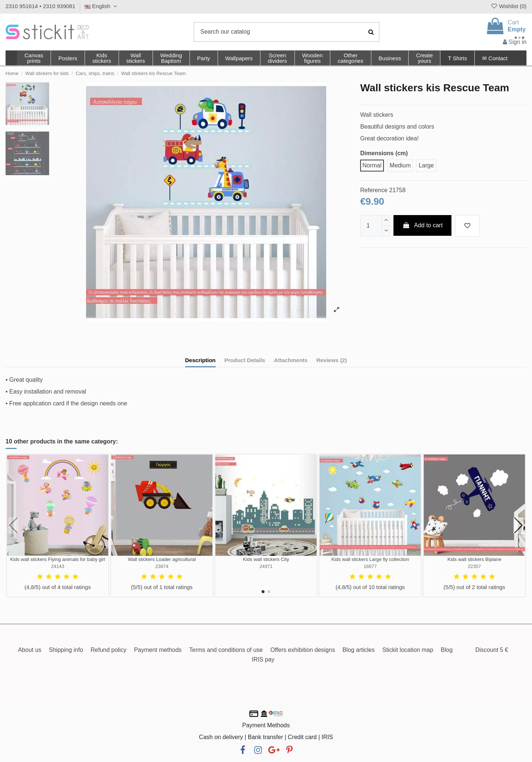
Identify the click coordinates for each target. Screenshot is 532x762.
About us (30, 650)
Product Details (245, 360)
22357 (474, 566)
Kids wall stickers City (266, 559)
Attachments (291, 360)
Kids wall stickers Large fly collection (370, 559)
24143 (58, 566)
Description (200, 360)
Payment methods (158, 650)
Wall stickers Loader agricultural (162, 559)
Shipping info (66, 650)
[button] (350, 58)
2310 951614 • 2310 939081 (40, 6)
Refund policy (108, 650)
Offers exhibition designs (303, 650)
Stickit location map (408, 650)
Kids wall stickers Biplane (474, 559)
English (102, 6)
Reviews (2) (332, 360)
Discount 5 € (492, 650)
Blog (447, 650)
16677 (370, 566)
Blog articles (359, 650)
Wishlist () (508, 6)
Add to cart (423, 225)
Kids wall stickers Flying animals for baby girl (57, 559)
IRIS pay (263, 659)
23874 (162, 566)
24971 (266, 566)
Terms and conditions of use (226, 650)
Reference (374, 190)
